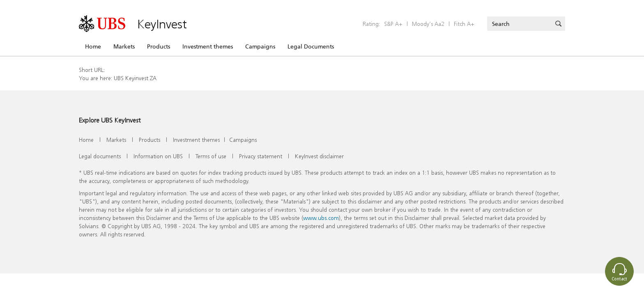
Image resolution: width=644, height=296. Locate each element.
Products (159, 46)
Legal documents (100, 156)
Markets (124, 46)
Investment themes (208, 46)
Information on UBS (158, 156)
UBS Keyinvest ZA (135, 78)
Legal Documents (311, 46)
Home (93, 46)
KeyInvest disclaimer (319, 156)
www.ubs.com (321, 218)
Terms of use (211, 156)
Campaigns (260, 46)
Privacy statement (261, 156)
